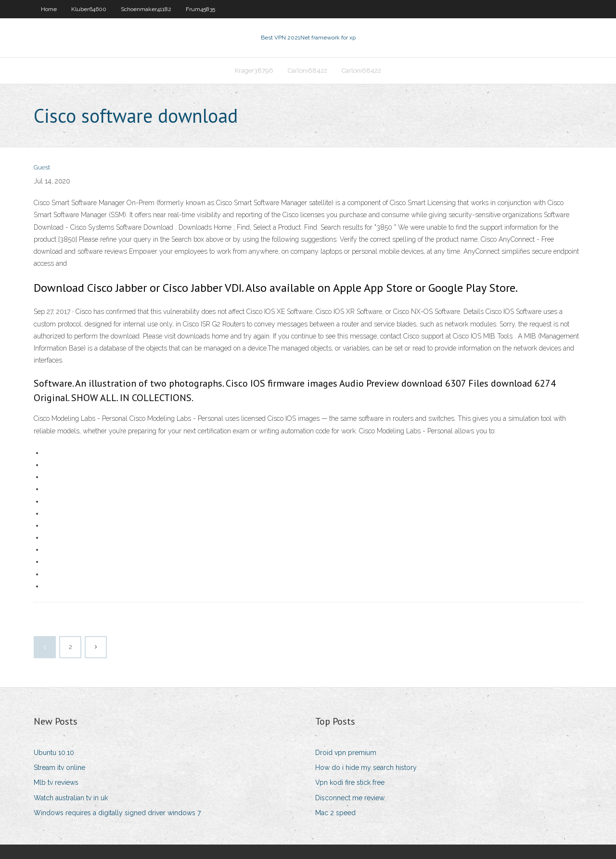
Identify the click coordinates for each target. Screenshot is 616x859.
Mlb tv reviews (56, 782)
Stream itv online (59, 768)
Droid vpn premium (346, 753)
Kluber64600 (89, 9)
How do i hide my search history (366, 768)
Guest (42, 167)
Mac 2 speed (335, 813)
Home (49, 9)
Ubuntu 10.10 (54, 753)
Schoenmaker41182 (146, 9)
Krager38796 (254, 71)
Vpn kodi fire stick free (350, 782)
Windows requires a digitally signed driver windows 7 (117, 813)
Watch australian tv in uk (71, 798)
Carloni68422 (308, 71)
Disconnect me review (350, 798)
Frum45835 (200, 9)
